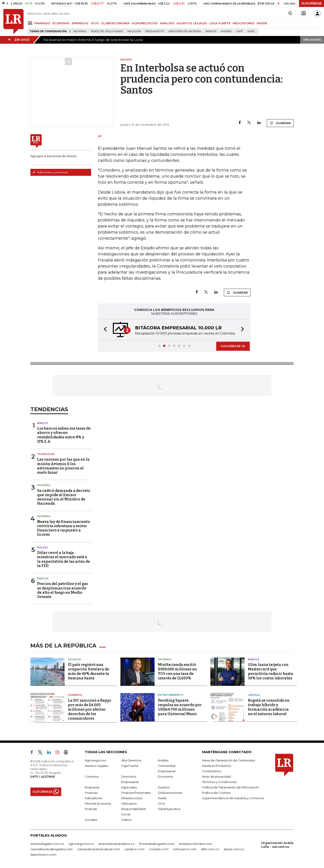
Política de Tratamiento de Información (231, 787)
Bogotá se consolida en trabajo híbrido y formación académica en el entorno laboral (269, 707)
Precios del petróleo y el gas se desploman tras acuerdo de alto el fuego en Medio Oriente (63, 590)
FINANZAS (42, 23)
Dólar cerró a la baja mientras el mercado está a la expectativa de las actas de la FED (64, 559)
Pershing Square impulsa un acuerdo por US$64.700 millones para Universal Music (180, 707)
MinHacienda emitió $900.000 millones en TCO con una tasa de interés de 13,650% (177, 671)
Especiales (129, 787)
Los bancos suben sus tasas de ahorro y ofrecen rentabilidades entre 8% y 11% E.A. (64, 435)
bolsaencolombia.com (196, 844)
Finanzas (91, 793)
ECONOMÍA (61, 23)
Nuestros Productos (217, 766)
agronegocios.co (81, 844)
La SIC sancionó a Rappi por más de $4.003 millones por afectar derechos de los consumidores (90, 709)
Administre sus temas (50, 172)
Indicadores (93, 798)
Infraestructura (132, 798)
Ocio (162, 803)
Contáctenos (212, 771)
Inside (162, 798)
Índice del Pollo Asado (107, 31)
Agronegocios (95, 760)
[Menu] (31, 23)
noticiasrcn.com (185, 849)
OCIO (95, 23)
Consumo (92, 777)
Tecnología (46, 454)
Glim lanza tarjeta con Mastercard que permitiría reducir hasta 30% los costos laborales (270, 671)
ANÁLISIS (167, 23)
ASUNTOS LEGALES (192, 23)
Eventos (164, 787)
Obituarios (129, 803)
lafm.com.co (210, 849)
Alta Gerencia (131, 760)
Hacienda (44, 485)
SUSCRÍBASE (312, 3)
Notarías (80, 31)
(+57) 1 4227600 (43, 777)
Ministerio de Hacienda (185, 31)
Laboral (254, 695)
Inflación (134, 31)
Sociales (91, 820)
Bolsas (43, 547)
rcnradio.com (159, 849)
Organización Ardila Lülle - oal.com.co (277, 845)
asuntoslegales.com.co (47, 844)
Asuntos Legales (97, 766)
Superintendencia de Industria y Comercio (233, 798)
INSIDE (262, 23)
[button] (104, 330)
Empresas (92, 787)
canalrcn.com (134, 849)
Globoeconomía (170, 793)
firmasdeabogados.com (157, 844)
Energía (43, 578)
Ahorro (226, 31)
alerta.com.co (234, 849)
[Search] (290, 13)
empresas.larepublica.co (116, 844)
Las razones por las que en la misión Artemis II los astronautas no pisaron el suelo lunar (63, 466)
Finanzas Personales (136, 793)
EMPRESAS (80, 23)
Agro (251, 31)
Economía (165, 777)
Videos (126, 820)
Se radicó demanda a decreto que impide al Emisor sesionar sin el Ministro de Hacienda (64, 497)
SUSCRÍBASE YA (233, 346)
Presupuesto (155, 31)
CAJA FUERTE (220, 23)
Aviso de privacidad (216, 777)
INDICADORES (244, 23)
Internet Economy (98, 803)
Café (240, 31)
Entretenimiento (171, 695)
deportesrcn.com (43, 855)
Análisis (163, 760)
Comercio (75, 695)
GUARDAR (280, 123)
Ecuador (74, 659)
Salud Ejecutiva (169, 809)
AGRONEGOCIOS (145, 23)
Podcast (91, 809)
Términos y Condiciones (219, 782)
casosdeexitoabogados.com (52, 849)
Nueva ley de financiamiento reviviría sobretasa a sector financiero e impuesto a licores (64, 528)
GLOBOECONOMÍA (115, 23)
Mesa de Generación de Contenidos (228, 760)
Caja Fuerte (130, 766)
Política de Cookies (216, 793)
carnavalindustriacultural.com (99, 849)
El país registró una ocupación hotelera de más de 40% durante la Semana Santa (89, 671)
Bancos (211, 31)
